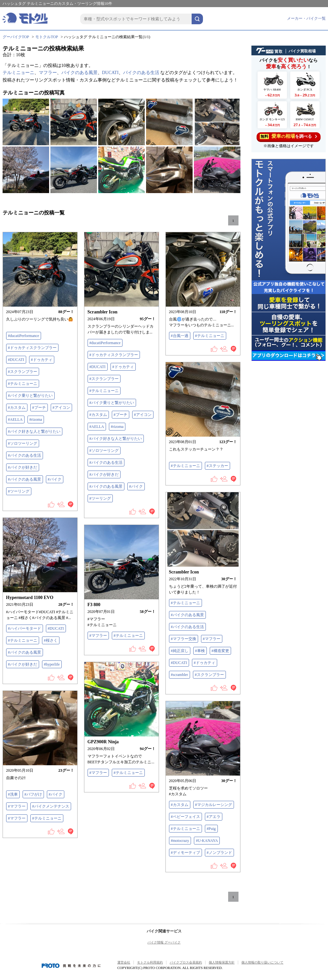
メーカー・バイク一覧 (306, 18)
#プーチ (39, 408)
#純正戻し (180, 651)
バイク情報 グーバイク (164, 942)
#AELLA (15, 419)
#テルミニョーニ (23, 384)
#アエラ (214, 817)
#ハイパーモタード (25, 628)
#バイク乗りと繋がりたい (30, 396)
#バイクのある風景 (25, 479)
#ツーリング (19, 491)
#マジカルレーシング (214, 805)
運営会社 (124, 962)
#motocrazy (180, 841)
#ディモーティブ (185, 853)
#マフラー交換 (184, 639)
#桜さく (51, 640)
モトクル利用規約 (150, 962)
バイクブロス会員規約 (186, 962)
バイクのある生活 (141, 73)
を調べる (288, 136)
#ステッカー (217, 466)
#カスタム (17, 408)
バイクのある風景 (79, 73)
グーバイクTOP (16, 37)
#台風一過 (180, 336)
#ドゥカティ (42, 360)
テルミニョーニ (18, 73)
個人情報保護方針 (222, 962)
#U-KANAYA (207, 841)
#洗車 (13, 794)
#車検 (200, 651)
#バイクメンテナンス (51, 806)
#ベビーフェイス (185, 817)
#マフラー (212, 639)
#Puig (211, 829)
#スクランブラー (23, 372)
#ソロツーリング (23, 443)
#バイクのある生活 (25, 455)
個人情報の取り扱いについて (262, 962)
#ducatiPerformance (24, 336)
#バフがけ (33, 794)
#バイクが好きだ (23, 467)
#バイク (55, 479)
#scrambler (180, 675)
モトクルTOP (47, 37)
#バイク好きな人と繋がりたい (34, 431)
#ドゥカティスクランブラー (32, 348)
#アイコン (61, 408)
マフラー (48, 73)
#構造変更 (220, 651)
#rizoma (36, 419)
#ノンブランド (219, 853)
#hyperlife (52, 664)
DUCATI (110, 73)
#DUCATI (16, 360)
